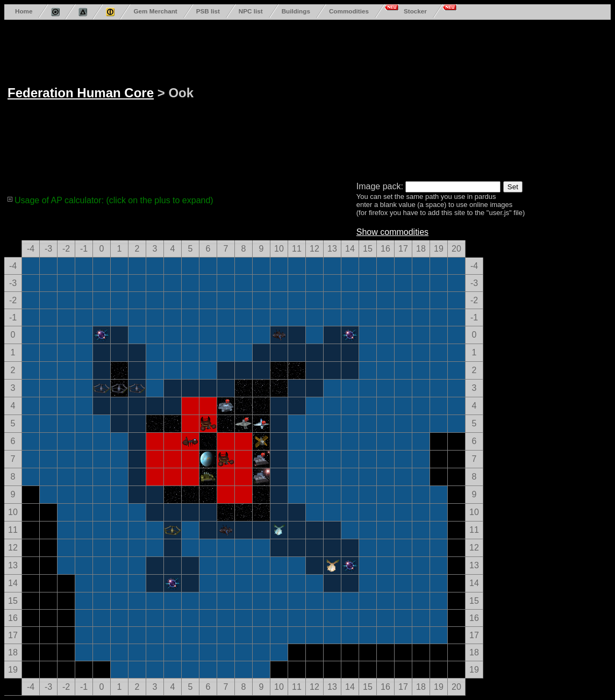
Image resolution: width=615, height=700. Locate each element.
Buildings (296, 11)
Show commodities (392, 232)
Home (24, 11)
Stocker (415, 11)
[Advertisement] (370, 98)
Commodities (349, 11)
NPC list (251, 11)
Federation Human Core (81, 93)
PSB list (208, 11)
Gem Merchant (155, 11)
